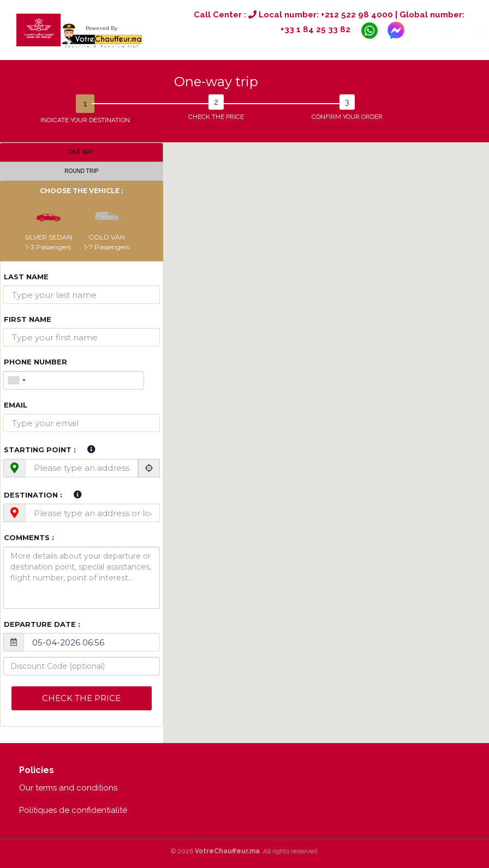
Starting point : (40, 450)
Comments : (29, 537)
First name (28, 319)
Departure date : (42, 624)
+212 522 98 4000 (357, 15)
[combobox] (16, 380)
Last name (26, 277)
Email (16, 405)
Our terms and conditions (68, 788)
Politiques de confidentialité (73, 810)
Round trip (81, 171)
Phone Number (35, 362)
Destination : (33, 495)
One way (81, 152)
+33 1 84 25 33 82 (315, 30)
